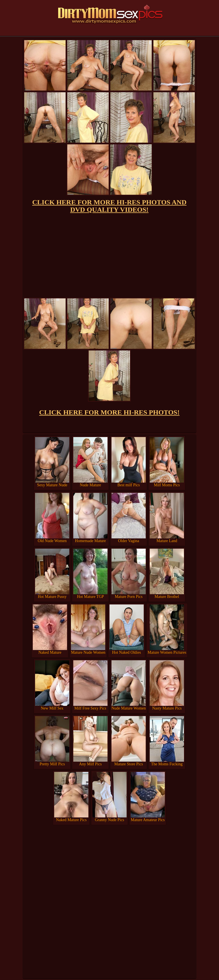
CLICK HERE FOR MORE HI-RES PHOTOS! (109, 412)
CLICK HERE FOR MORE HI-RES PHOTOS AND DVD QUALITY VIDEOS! (109, 206)
